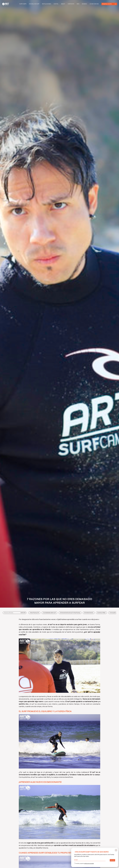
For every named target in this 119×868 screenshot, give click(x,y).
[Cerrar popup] (116, 850)
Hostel (56, 4)
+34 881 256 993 (94, 4)
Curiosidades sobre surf (49, 613)
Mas (78, 4)
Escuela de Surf (34, 4)
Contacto (71, 4)
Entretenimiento (89, 613)
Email (90, 860)
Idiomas (84, 4)
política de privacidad (89, 864)
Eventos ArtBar (101, 613)
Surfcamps (23, 4)
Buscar (23, 613)
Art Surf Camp (6, 4)
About (63, 4)
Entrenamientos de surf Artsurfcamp (70, 613)
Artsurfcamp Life (34, 613)
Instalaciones (47, 4)
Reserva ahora (107, 4)
